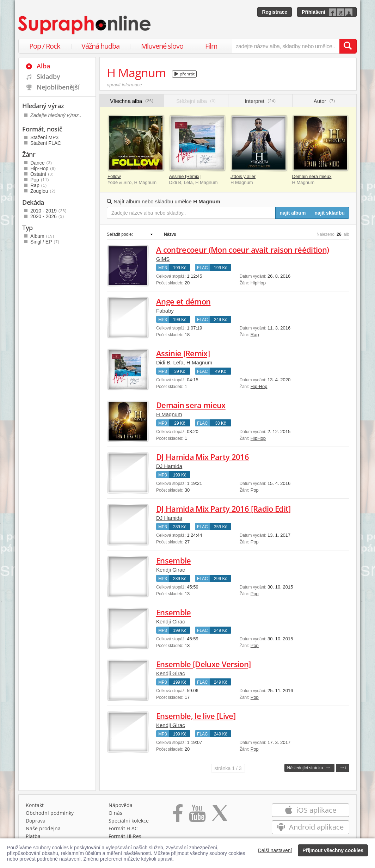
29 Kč (180, 423)
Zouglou (43, 191)
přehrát (185, 74)
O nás (115, 813)
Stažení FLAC (46, 143)
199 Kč (180, 268)
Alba (43, 66)
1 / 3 (228, 768)
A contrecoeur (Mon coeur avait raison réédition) (242, 250)
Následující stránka (309, 767)
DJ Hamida (169, 466)
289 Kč (180, 527)
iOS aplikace (310, 810)
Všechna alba (132, 101)
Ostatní (42, 174)
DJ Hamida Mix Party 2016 (202, 457)
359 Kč (220, 527)
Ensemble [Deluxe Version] (204, 664)
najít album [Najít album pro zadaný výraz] (293, 213)
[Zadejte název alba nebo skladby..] (191, 213)
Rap (255, 335)
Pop (255, 490)
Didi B (163, 362)
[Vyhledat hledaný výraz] (348, 46)
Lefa (178, 362)
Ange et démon (183, 301)
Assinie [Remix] (185, 176)
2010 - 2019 (48, 211)
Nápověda (121, 805)
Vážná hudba (100, 46)
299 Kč (220, 579)
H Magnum (199, 362)
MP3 (163, 268)
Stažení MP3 (44, 137)
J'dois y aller (243, 176)
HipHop (258, 283)
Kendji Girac (171, 570)
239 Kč (180, 579)
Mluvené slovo (162, 46)
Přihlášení (313, 12)
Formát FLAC (123, 828)
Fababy (165, 311)
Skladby (48, 76)
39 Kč (180, 371)
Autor (324, 101)
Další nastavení (275, 850)
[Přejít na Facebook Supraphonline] (178, 815)
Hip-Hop (259, 386)
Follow (114, 176)
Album (42, 236)
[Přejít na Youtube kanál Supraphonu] (197, 815)
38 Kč (220, 423)
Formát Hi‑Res (125, 836)
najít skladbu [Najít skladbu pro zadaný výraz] (330, 213)
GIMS (163, 259)
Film (211, 46)
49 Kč (220, 371)
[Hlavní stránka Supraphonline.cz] (85, 25)
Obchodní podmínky (50, 813)
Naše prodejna (43, 828)
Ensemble (174, 560)
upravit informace (124, 85)
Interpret (260, 101)
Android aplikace (310, 827)
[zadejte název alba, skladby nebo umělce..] (286, 46)
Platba (33, 836)
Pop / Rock (45, 46)
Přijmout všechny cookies (333, 850)
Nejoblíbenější (58, 87)
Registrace (275, 12)
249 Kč (220, 320)
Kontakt (35, 805)
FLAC (202, 268)
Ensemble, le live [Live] (196, 716)
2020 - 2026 (47, 216)
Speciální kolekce (129, 821)
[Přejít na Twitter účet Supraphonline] (220, 815)
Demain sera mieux (312, 176)
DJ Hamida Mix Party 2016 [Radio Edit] (223, 509)
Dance (41, 163)
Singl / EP (45, 242)
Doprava (36, 821)
